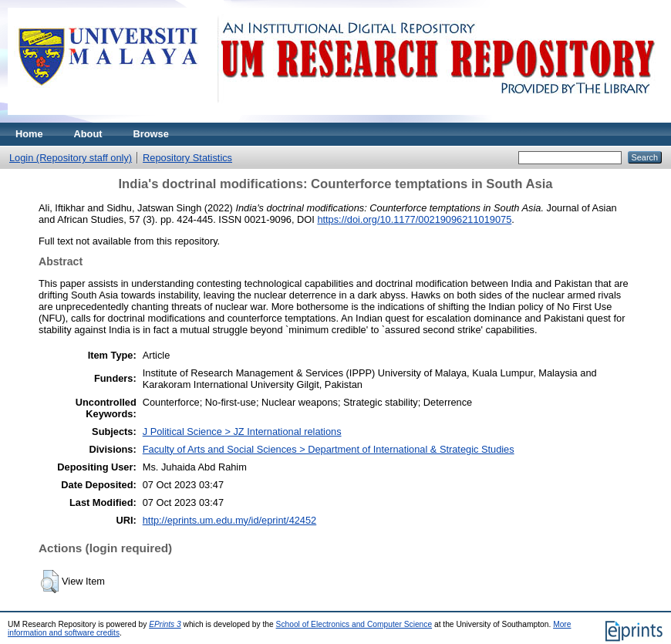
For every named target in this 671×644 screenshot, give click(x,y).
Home (29, 134)
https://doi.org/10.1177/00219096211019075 (414, 219)
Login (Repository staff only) (71, 158)
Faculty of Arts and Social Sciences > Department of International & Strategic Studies (329, 449)
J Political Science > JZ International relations (242, 432)
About (88, 134)
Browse (151, 134)
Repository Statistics (187, 158)
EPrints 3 (165, 624)
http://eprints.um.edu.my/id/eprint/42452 (230, 520)
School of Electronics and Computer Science (354, 624)
